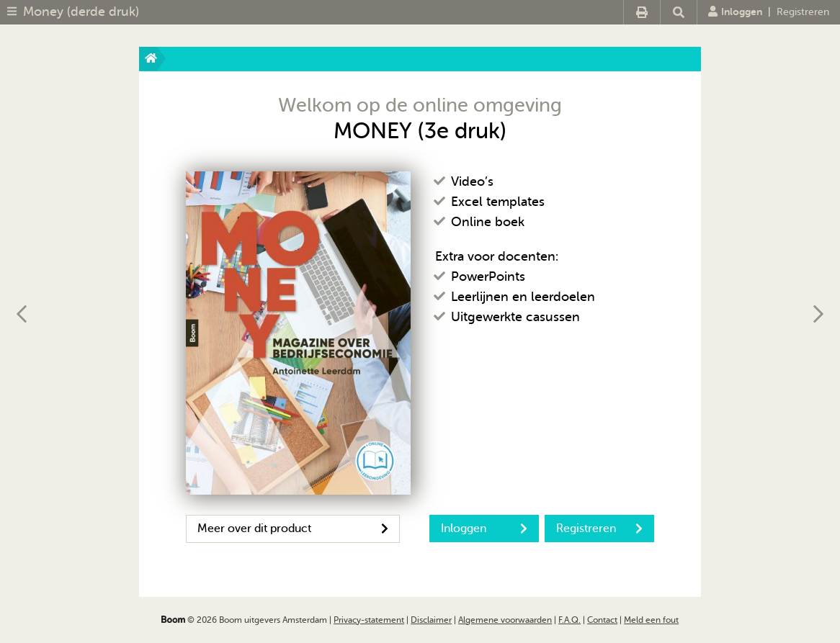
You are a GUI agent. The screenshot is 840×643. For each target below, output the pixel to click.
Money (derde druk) (81, 12)
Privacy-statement (369, 620)
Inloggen (735, 12)
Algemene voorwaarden (505, 620)
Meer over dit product (293, 529)
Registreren (803, 12)
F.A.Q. (569, 620)
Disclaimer (431, 620)
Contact (602, 620)
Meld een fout (651, 620)
